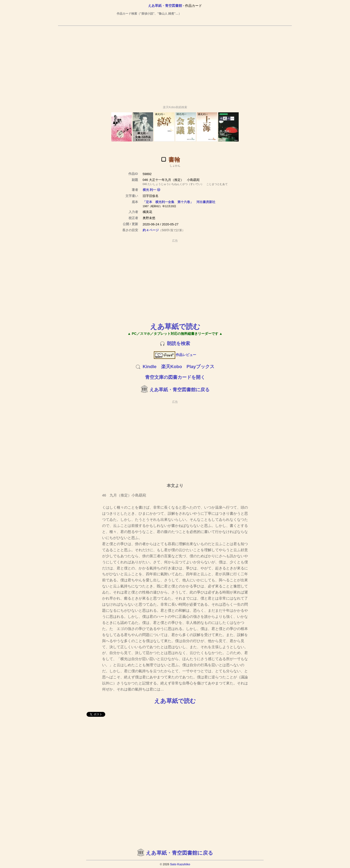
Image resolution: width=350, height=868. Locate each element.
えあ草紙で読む (175, 326)
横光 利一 (149, 190)
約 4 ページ (151, 230)
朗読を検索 (179, 343)
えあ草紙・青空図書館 (165, 6)
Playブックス (201, 367)
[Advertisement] (175, 63)
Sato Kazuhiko (180, 864)
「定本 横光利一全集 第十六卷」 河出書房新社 (179, 202)
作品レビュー (175, 355)
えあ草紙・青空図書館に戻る (179, 390)
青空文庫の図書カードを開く (175, 377)
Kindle (150, 367)
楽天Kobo (172, 367)
